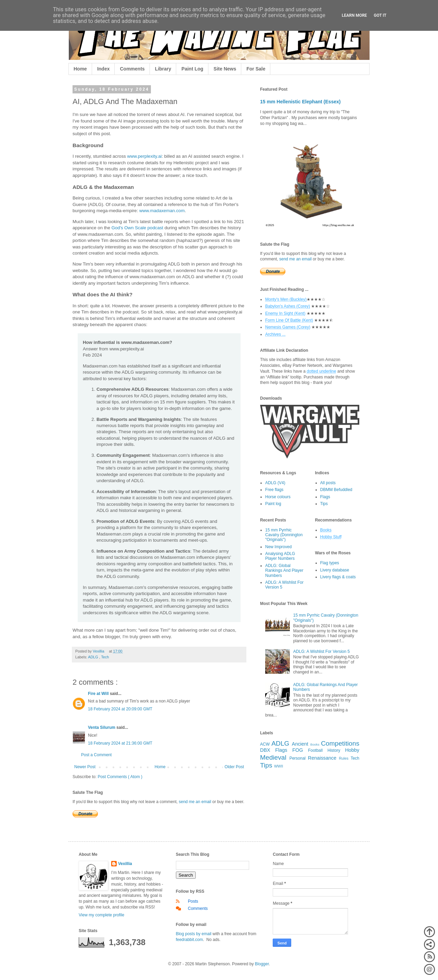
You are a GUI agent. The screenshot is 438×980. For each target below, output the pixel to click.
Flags (325, 497)
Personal (298, 758)
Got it (380, 15)
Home (80, 69)
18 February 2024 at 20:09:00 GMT (120, 709)
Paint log (273, 504)
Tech (105, 657)
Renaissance (322, 758)
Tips (324, 504)
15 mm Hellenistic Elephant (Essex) (300, 102)
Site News (225, 69)
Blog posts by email (194, 934)
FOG (298, 750)
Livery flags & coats (338, 577)
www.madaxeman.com (162, 211)
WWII (279, 766)
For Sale (256, 69)
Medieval (273, 757)
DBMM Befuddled (336, 490)
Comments (132, 69)
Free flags (274, 490)
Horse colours (278, 497)
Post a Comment (96, 755)
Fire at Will (99, 694)
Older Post (234, 767)
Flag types (330, 563)
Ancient (300, 744)
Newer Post (85, 767)
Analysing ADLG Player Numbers (280, 556)
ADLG (93, 657)
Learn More (355, 15)
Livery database (335, 570)
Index (104, 69)
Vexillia (125, 864)
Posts (193, 901)
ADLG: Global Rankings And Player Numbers (284, 571)
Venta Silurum (102, 727)
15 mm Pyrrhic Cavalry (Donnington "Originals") (284, 535)
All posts (328, 483)
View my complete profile (101, 915)
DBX (265, 750)
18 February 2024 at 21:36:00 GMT (120, 743)
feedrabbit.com (189, 940)
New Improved (278, 547)
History (334, 750)
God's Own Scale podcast (137, 228)
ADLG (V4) (275, 483)
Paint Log (192, 69)
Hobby (352, 750)
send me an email (195, 802)
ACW (265, 744)
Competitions (340, 743)
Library (163, 69)
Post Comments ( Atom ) (120, 777)
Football (315, 750)
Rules (344, 758)
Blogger (262, 964)
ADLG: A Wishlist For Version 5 (321, 652)
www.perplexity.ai (145, 156)
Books (315, 744)
